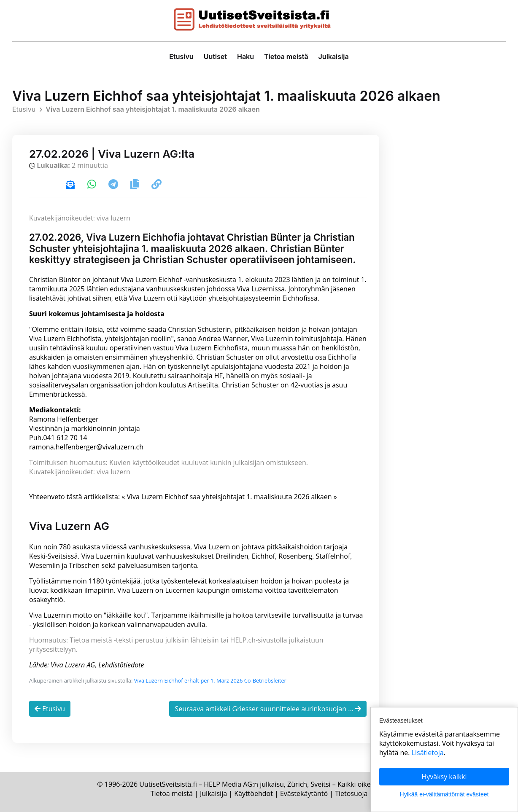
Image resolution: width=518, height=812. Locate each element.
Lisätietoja (428, 753)
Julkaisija (334, 56)
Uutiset (215, 56)
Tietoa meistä (286, 56)
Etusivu (181, 56)
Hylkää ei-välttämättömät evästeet (444, 794)
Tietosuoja (351, 793)
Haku (246, 56)
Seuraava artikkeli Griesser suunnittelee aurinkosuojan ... (268, 709)
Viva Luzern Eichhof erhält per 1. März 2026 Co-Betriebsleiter (210, 680)
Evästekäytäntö (304, 793)
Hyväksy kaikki (444, 777)
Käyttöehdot (254, 793)
